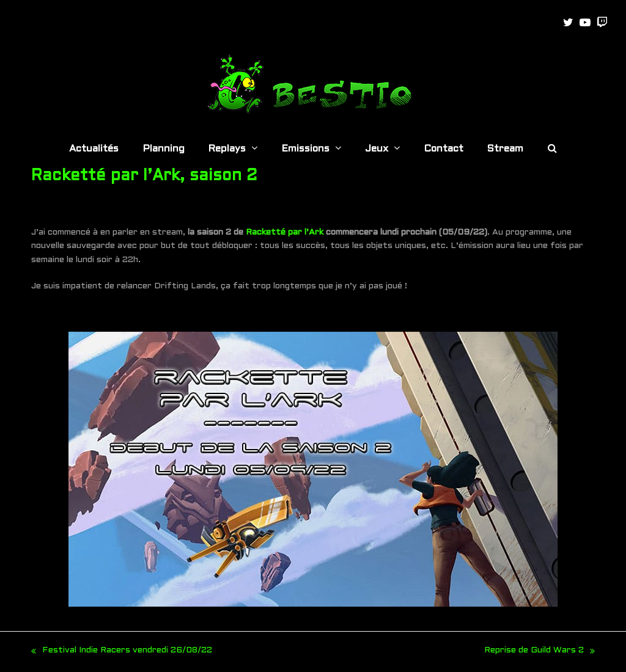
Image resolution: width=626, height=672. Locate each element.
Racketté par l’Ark (285, 232)
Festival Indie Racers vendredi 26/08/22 (122, 652)
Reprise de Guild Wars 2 (539, 652)
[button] (552, 150)
